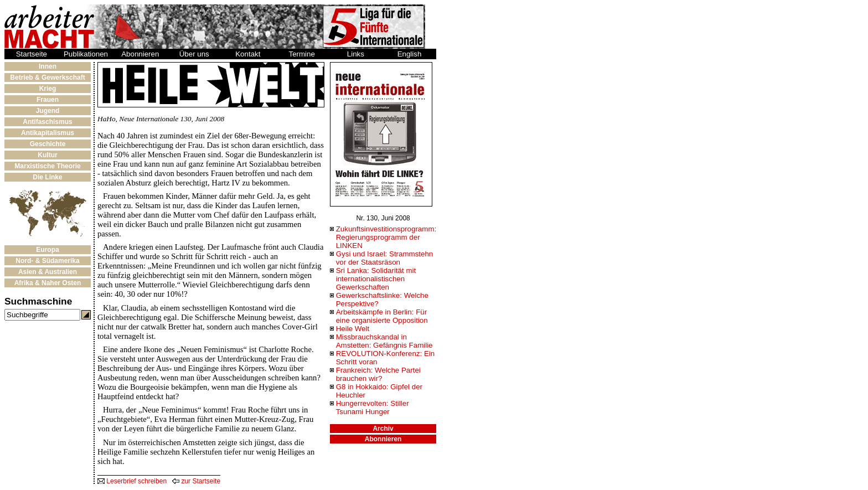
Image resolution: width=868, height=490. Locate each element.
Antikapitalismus (48, 133)
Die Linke (47, 177)
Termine (302, 54)
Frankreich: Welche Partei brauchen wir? (378, 374)
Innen (48, 66)
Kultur (47, 155)
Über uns (194, 54)
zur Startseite (196, 481)
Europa (47, 250)
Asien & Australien (48, 272)
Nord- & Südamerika (47, 261)
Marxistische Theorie (47, 166)
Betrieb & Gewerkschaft (47, 78)
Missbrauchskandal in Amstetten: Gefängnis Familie (384, 341)
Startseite (32, 54)
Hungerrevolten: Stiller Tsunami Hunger (373, 408)
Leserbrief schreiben (132, 481)
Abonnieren (140, 54)
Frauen (48, 100)
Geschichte (48, 144)
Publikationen (86, 54)
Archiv (383, 429)
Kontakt (248, 54)
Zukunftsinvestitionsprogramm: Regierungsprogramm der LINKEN (386, 237)
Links (356, 54)
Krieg (48, 89)
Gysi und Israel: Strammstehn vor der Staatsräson (385, 258)
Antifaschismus (47, 122)
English (410, 54)
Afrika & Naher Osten (48, 283)
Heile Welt (353, 329)
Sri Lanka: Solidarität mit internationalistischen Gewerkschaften (376, 279)
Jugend (48, 111)
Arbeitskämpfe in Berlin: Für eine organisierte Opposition (382, 316)
